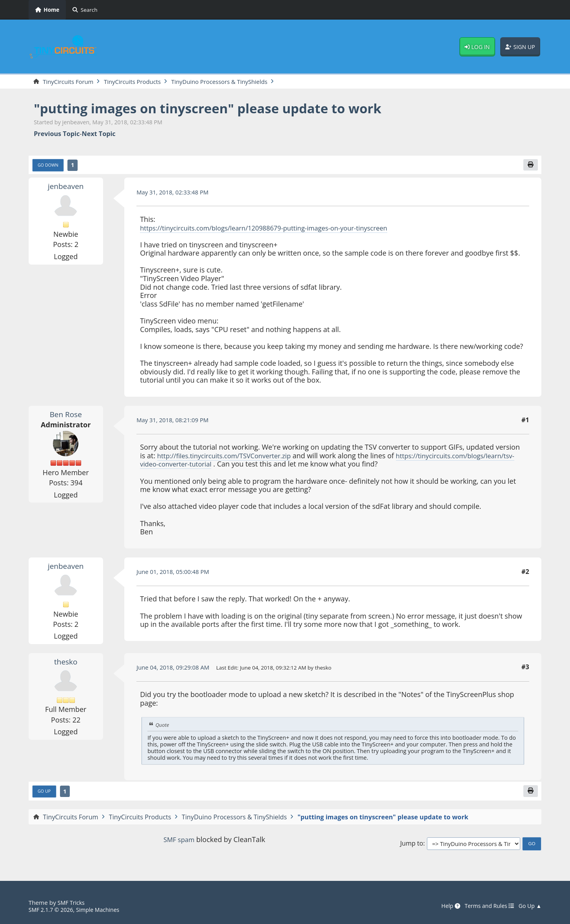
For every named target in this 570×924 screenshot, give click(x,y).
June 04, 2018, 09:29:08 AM (176, 669)
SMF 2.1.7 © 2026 (53, 910)
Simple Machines (104, 910)
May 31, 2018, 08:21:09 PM (176, 422)
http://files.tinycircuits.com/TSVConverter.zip (230, 457)
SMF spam (179, 842)
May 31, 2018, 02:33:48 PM (176, 194)
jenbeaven (66, 188)
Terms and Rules (485, 906)
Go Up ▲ (529, 906)
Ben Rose (66, 416)
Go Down (49, 167)
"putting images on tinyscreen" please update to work (224, 109)
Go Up (45, 794)
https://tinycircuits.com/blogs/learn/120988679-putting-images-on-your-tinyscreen (275, 229)
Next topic (98, 135)
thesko (66, 663)
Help (443, 906)
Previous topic (57, 135)
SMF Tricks (72, 903)
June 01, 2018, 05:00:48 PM (176, 574)
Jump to (412, 846)
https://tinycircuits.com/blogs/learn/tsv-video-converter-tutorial (244, 466)
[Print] (530, 166)
